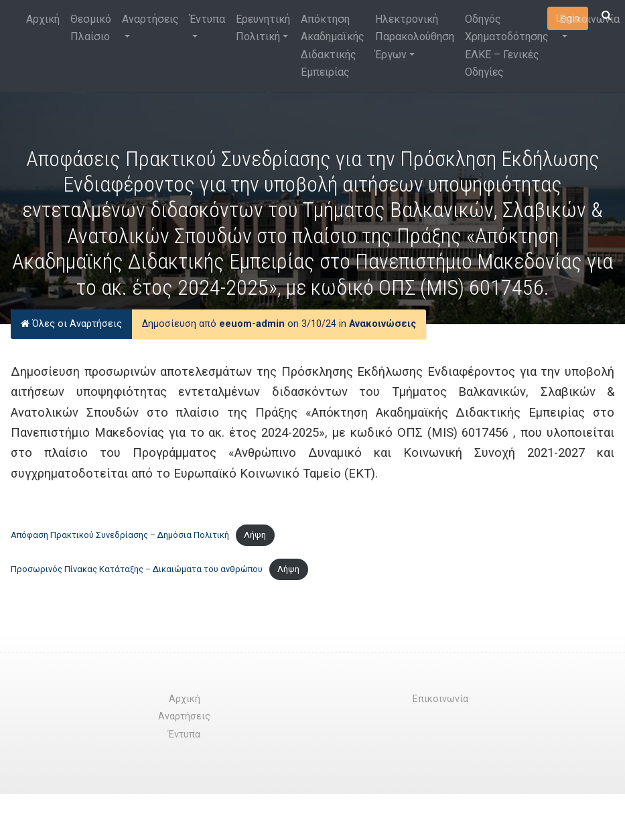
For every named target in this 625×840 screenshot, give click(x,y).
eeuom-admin (252, 324)
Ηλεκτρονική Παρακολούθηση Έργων (415, 37)
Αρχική (43, 19)
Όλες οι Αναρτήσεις (71, 324)
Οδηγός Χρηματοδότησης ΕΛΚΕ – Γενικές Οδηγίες (507, 46)
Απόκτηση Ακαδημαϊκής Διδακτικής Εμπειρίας (333, 46)
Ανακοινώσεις (383, 324)
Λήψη (255, 535)
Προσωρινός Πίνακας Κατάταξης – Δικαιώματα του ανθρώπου (137, 569)
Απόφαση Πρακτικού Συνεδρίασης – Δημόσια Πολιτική (120, 535)
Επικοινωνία (589, 19)
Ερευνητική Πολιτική (263, 28)
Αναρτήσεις (150, 19)
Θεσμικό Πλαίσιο (91, 28)
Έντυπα (207, 19)
